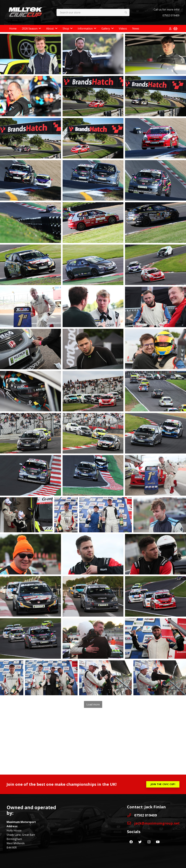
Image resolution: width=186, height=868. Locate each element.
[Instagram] (149, 842)
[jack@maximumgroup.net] (131, 823)
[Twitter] (140, 842)
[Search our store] (93, 13)
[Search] (126, 13)
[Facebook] (131, 842)
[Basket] (175, 29)
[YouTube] (158, 842)
